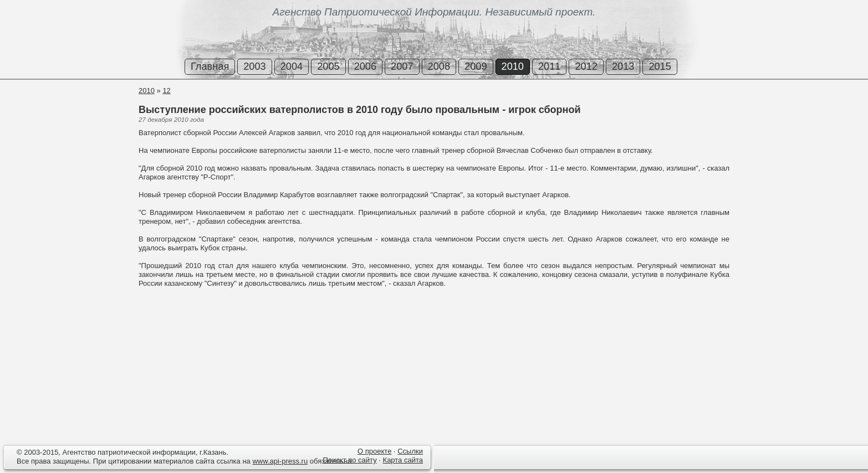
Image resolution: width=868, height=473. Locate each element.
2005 (328, 66)
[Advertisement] (67, 127)
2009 (476, 66)
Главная (210, 66)
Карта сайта (403, 460)
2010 (513, 66)
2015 (660, 66)
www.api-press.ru (280, 461)
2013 (623, 66)
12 (166, 91)
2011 (549, 66)
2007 (402, 66)
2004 (292, 66)
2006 (365, 66)
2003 (254, 66)
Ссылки (410, 451)
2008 (439, 66)
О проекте (374, 451)
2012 (586, 66)
